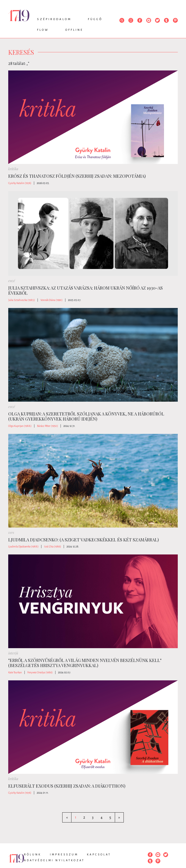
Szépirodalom (54, 19)
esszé (12, 281)
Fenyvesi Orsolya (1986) (40, 672)
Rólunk (33, 854)
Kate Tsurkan (15, 672)
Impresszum (64, 854)
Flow (43, 30)
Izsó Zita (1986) (53, 546)
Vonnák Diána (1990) (51, 300)
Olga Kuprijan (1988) (20, 426)
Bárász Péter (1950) (47, 426)
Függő (95, 19)
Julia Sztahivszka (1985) (22, 300)
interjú (13, 653)
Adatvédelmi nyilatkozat (54, 860)
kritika (13, 169)
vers (11, 533)
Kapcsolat (99, 854)
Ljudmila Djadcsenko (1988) (23, 546)
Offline (74, 30)
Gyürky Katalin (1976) (20, 183)
